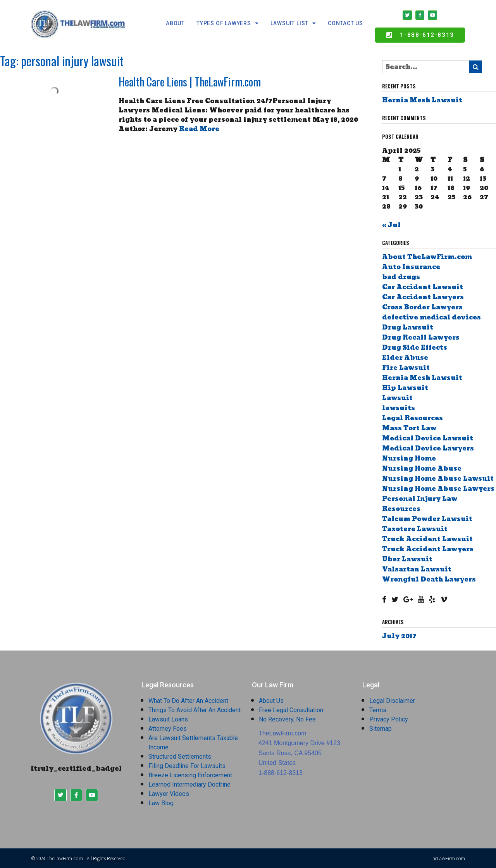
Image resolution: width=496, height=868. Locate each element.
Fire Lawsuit (406, 368)
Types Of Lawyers (228, 23)
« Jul (391, 225)
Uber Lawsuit (407, 560)
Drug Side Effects (415, 348)
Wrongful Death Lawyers (429, 580)
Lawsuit (397, 398)
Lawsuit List (293, 23)
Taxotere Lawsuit (415, 529)
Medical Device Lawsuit (428, 439)
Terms (378, 710)
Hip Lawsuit (405, 388)
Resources (401, 509)
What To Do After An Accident (188, 701)
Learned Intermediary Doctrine (189, 784)
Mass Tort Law (409, 429)
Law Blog (161, 803)
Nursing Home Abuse (422, 469)
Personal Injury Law (420, 499)
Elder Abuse (405, 358)
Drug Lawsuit (408, 328)
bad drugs (401, 277)
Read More (199, 129)
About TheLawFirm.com (427, 257)
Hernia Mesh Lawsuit (422, 101)
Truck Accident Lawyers (428, 550)
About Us (271, 701)
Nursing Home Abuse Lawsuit (438, 479)
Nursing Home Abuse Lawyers (438, 489)
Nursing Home (409, 459)
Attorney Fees (168, 729)
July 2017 (399, 636)
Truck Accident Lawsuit (427, 539)
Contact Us (345, 23)
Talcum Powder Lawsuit (427, 519)
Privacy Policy (389, 719)
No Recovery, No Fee (287, 719)
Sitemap (381, 729)
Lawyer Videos (169, 794)
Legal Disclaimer (392, 701)
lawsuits (399, 408)
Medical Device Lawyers (428, 449)
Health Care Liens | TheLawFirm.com (190, 82)
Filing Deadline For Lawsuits (187, 766)
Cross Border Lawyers (422, 308)
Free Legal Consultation (291, 710)
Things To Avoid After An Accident (195, 710)
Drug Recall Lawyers (421, 338)
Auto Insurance (411, 267)
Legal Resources (412, 418)
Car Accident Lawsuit (423, 287)
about (175, 23)
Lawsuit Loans (168, 719)
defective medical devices (431, 318)
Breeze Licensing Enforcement (190, 775)
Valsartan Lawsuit (417, 570)
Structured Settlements (180, 757)
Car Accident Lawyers (423, 298)
